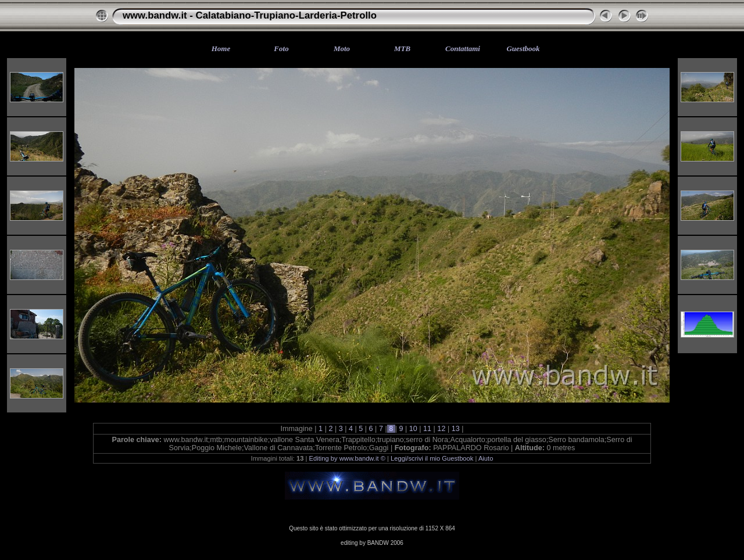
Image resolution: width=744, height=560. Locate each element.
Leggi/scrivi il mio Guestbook (432, 458)
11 (428, 429)
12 (441, 429)
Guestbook (523, 49)
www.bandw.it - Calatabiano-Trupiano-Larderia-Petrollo (250, 15)
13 (455, 429)
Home (221, 49)
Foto (281, 49)
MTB (402, 49)
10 (413, 429)
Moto (342, 49)
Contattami (463, 49)
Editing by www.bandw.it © (347, 458)
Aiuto (486, 458)
